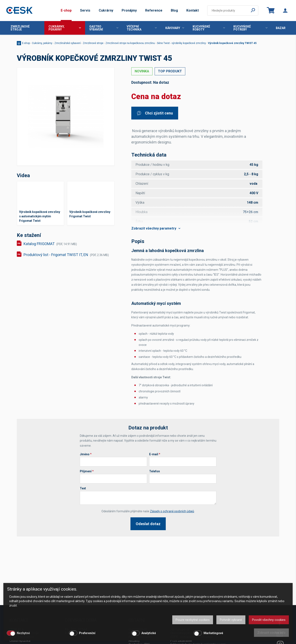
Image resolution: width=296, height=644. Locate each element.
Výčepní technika (142, 28)
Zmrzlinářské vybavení (68, 43)
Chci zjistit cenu (155, 113)
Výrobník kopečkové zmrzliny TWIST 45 (232, 43)
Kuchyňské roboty (209, 28)
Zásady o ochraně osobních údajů (172, 511)
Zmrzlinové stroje (20, 28)
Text (83, 488)
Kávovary (175, 28)
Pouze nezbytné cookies (193, 620)
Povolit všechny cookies (269, 620)
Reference (154, 10)
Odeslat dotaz (148, 524)
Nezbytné (23, 633)
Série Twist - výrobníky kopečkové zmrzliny (181, 43)
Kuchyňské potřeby (250, 28)
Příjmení (87, 471)
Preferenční (87, 633)
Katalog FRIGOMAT (50, 244)
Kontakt (193, 10)
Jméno (86, 454)
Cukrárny (106, 10)
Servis (85, 10)
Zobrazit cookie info (271, 633)
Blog (174, 10)
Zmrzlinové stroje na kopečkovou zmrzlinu (130, 43)
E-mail (155, 454)
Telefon (155, 471)
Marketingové (213, 633)
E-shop (66, 10)
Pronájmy (129, 10)
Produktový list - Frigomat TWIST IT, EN (66, 255)
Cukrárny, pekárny (65, 28)
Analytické (149, 633)
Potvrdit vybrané (231, 620)
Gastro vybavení (104, 28)
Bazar (281, 28)
